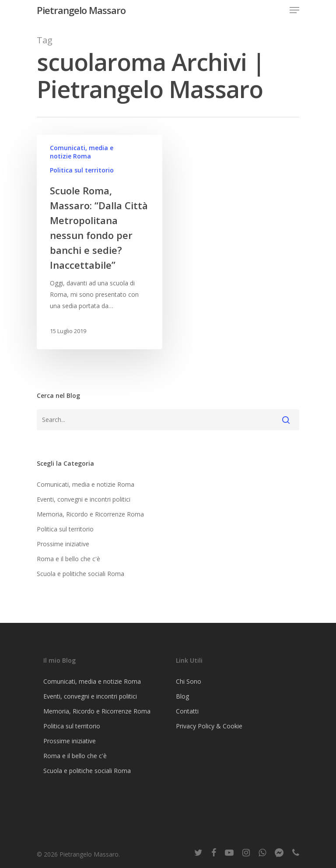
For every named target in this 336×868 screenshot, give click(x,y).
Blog (182, 696)
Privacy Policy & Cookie (209, 726)
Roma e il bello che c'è (68, 559)
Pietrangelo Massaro (81, 10)
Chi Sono (189, 681)
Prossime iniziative (63, 544)
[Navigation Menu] (294, 10)
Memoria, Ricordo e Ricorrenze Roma (90, 514)
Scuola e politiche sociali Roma (80, 574)
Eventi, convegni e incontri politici (84, 499)
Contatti (187, 711)
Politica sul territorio (82, 170)
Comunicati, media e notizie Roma (82, 152)
